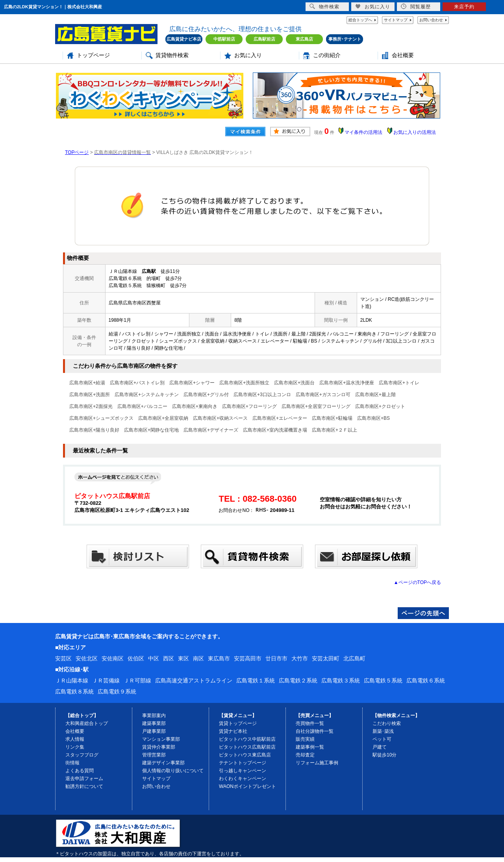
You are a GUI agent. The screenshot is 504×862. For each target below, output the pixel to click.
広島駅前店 (264, 39)
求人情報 (75, 739)
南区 (198, 658)
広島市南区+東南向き (195, 406)
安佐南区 (113, 658)
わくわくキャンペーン (243, 779)
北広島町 (354, 658)
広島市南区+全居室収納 (163, 418)
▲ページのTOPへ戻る (417, 582)
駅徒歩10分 (384, 755)
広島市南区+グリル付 (206, 395)
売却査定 (305, 755)
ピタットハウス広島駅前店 (247, 747)
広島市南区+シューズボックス (101, 418)
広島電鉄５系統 (383, 680)
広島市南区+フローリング (249, 406)
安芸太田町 (326, 658)
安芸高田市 (248, 658)
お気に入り (248, 55)
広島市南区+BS (373, 418)
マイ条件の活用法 (363, 132)
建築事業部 (154, 723)
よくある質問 (80, 771)
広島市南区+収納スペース (220, 418)
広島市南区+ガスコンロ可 (323, 395)
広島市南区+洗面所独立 (244, 383)
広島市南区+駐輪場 (332, 418)
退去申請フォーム (84, 779)
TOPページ (77, 152)
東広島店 (304, 39)
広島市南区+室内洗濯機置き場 (275, 430)
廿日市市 (276, 658)
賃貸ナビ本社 (233, 731)
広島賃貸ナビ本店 (184, 39)
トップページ (93, 55)
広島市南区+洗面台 (294, 383)
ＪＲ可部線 (137, 680)
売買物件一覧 (310, 723)
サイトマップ (396, 20)
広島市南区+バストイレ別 (137, 383)
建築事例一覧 (310, 747)
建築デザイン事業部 (163, 763)
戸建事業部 (154, 731)
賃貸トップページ (238, 723)
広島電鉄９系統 (117, 691)
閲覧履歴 (416, 6)
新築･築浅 (383, 731)
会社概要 (403, 55)
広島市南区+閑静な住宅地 (151, 430)
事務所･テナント (345, 39)
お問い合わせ (431, 20)
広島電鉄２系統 (298, 680)
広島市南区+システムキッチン (147, 395)
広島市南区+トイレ (399, 383)
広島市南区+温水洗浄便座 (347, 383)
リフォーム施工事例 (317, 763)
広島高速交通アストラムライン (194, 680)
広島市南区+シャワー (192, 383)
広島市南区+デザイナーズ (211, 430)
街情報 (72, 763)
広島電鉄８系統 (74, 691)
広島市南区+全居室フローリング (316, 406)
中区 (154, 658)
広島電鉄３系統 (341, 680)
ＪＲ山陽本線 (72, 680)
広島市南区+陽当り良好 (94, 430)
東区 (183, 658)
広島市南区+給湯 (87, 383)
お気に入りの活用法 (415, 132)
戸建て (380, 747)
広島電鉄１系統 (256, 680)
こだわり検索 (387, 723)
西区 (169, 658)
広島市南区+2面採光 (91, 406)
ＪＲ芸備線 (106, 680)
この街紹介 (327, 55)
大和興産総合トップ (87, 723)
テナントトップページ (243, 763)
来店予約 (464, 7)
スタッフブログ (82, 755)
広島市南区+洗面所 (90, 395)
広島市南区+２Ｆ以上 (334, 430)
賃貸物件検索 (172, 55)
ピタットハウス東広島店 (245, 755)
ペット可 (382, 739)
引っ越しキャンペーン (243, 771)
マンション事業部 (161, 739)
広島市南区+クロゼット (380, 406)
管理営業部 (154, 755)
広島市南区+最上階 (375, 395)
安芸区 (63, 658)
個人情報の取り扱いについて (173, 771)
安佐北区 (87, 658)
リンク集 (75, 747)
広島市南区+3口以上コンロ (262, 395)
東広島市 (219, 658)
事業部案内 (154, 716)
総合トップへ (360, 20)
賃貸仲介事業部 (159, 747)
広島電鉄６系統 (426, 680)
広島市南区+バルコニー (142, 406)
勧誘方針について (84, 786)
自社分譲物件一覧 (315, 731)
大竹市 (300, 658)
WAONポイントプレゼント (247, 786)
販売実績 (305, 739)
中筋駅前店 (224, 39)
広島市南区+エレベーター (280, 418)
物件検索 (324, 6)
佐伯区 (136, 658)
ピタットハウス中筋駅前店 (247, 739)
